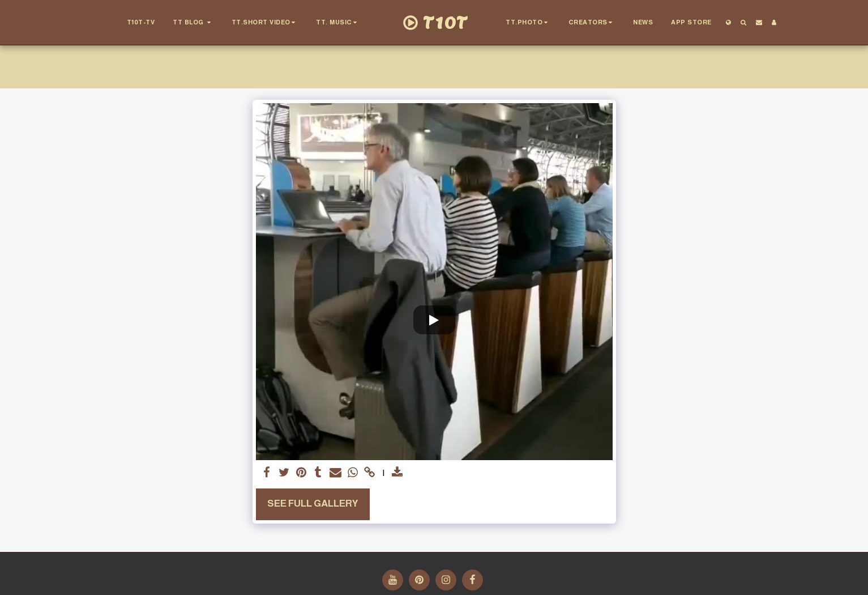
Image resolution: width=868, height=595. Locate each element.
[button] (193, 23)
